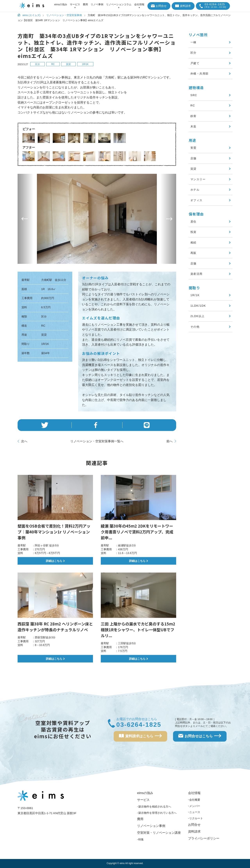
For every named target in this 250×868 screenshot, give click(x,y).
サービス (143, 800)
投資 (193, 232)
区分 (37, 64)
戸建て (195, 63)
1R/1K (85, 64)
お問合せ (159, 6)
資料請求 (183, 6)
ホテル (195, 190)
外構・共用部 (200, 74)
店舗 (193, 158)
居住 (193, 222)
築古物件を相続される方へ (155, 807)
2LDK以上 (198, 316)
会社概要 (195, 800)
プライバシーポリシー (204, 838)
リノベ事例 (97, 4)
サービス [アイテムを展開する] (75, 5)
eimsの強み (61, 4)
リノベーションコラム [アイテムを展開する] (119, 5)
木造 (193, 126)
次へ (24, 441)
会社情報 (194, 793)
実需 (193, 148)
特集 (141, 839)
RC (53, 64)
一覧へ (97, 441)
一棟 (193, 42)
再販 (193, 253)
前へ (170, 441)
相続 (193, 242)
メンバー (195, 806)
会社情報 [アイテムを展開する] (139, 5)
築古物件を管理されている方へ (157, 813)
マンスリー (198, 179)
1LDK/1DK (198, 306)
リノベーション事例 (151, 826)
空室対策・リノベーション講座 (159, 833)
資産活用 (196, 274)
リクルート (196, 818)
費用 (85, 4)
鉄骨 (193, 116)
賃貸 (68, 64)
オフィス (196, 200)
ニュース (195, 812)
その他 (195, 327)
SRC (194, 95)
